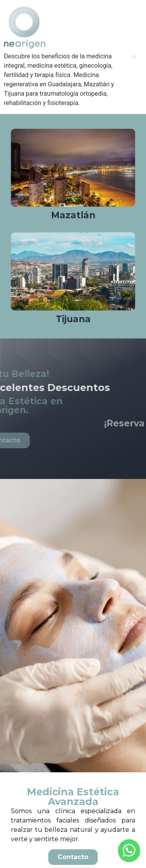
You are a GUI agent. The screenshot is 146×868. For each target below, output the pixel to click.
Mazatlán (73, 215)
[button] (134, 57)
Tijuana (73, 319)
